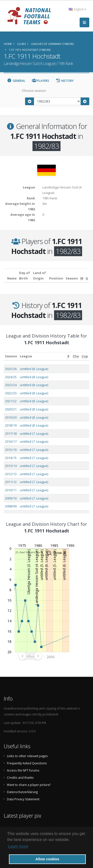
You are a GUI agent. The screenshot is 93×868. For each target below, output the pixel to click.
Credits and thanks (20, 777)
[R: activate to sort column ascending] (68, 356)
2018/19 (11, 425)
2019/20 (11, 417)
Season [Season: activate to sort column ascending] (11, 356)
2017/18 (11, 434)
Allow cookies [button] (47, 859)
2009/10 (11, 498)
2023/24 (11, 385)
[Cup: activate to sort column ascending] (85, 356)
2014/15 (11, 458)
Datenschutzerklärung (22, 792)
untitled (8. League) (34, 369)
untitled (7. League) (34, 434)
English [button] (77, 9)
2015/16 (11, 450)
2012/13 (11, 474)
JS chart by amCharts (29, 552)
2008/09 (11, 506)
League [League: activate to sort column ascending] (26, 356)
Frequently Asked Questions (27, 763)
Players (41, 81)
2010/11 (11, 490)
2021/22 (11, 401)
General (16, 81)
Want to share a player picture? (29, 785)
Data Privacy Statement (23, 799)
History (65, 81)
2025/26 (11, 369)
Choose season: (34, 91)
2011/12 (11, 482)
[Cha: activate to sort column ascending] (76, 356)
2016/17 (11, 441)
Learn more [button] (18, 846)
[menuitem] (30, 656)
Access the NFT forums (23, 770)
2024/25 (11, 377)
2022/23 (11, 393)
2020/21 (11, 409)
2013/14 (11, 466)
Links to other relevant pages (27, 756)
